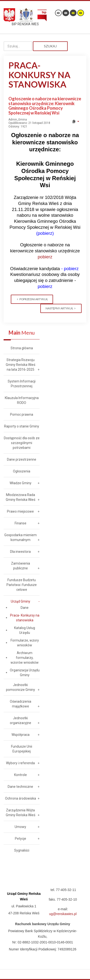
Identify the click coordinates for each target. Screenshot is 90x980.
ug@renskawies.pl (63, 914)
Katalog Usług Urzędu (25, 630)
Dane (25, 608)
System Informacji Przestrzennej (22, 384)
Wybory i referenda (20, 763)
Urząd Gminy (21, 601)
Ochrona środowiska (21, 798)
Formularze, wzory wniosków (25, 643)
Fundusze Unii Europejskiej (22, 749)
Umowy (20, 827)
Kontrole (21, 775)
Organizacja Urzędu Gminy (25, 673)
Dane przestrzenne (22, 459)
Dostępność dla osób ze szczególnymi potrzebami (22, 443)
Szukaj (50, 46)
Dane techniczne (20, 787)
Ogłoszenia (22, 471)
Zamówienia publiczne (21, 566)
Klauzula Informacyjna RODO (22, 400)
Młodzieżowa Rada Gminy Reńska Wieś (21, 497)
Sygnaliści (22, 850)
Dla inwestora (20, 552)
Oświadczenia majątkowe (21, 704)
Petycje (21, 839)
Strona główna (22, 348)
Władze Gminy (21, 483)
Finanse (21, 523)
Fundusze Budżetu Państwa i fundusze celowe (22, 585)
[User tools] (75, 121)
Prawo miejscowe (20, 511)
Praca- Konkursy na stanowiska (25, 618)
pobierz (45, 257)
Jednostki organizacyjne (21, 720)
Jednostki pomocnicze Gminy (21, 687)
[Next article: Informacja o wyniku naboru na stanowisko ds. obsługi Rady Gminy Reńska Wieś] (61, 308)
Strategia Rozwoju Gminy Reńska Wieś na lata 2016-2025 (21, 365)
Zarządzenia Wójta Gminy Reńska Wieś (21, 813)
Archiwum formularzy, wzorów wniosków (25, 658)
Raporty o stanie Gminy (22, 426)
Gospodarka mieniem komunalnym (21, 537)
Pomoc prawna (22, 414)
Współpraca (21, 735)
